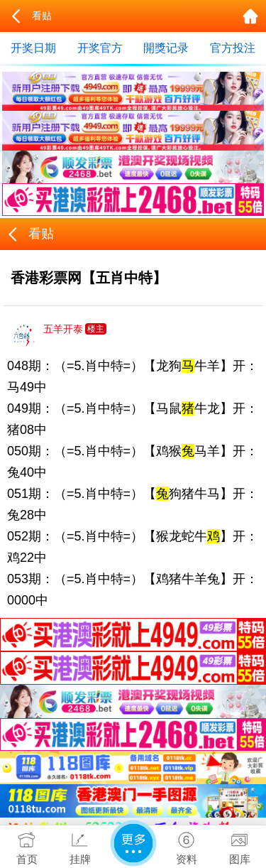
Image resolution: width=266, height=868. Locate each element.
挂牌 (80, 845)
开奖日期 (33, 48)
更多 (133, 843)
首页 (27, 845)
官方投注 (233, 48)
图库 (239, 845)
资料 (186, 845)
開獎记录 (166, 48)
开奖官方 (100, 48)
